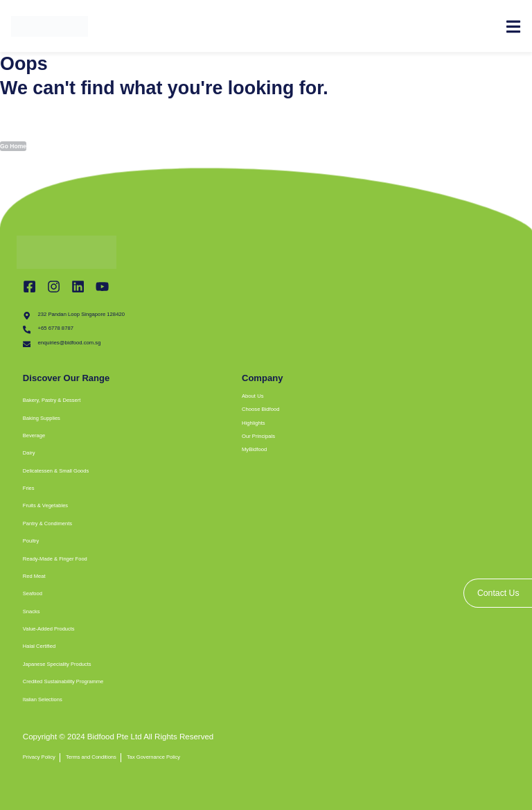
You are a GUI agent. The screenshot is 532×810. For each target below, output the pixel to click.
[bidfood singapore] (375, 616)
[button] (196, 400)
